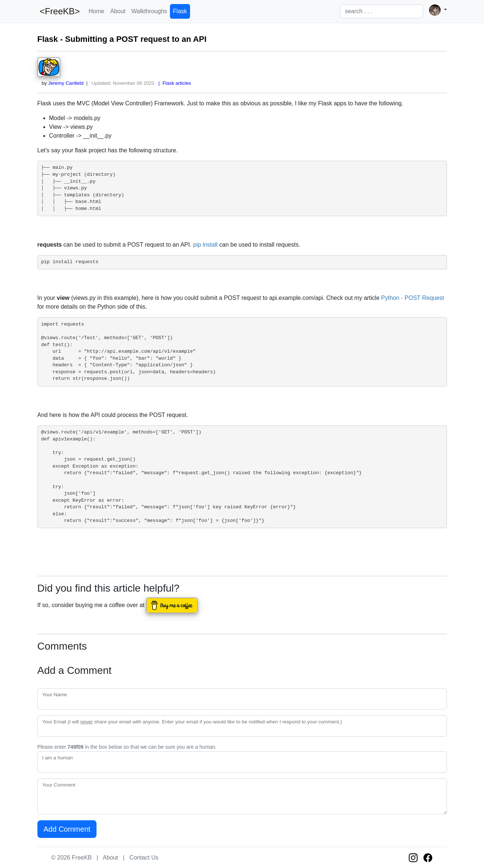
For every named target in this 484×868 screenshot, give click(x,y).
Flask (180, 11)
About (118, 11)
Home (97, 11)
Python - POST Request (413, 298)
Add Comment (67, 829)
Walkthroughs (149, 11)
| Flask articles (173, 83)
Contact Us (144, 858)
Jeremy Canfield (66, 83)
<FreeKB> (59, 11)
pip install (205, 245)
